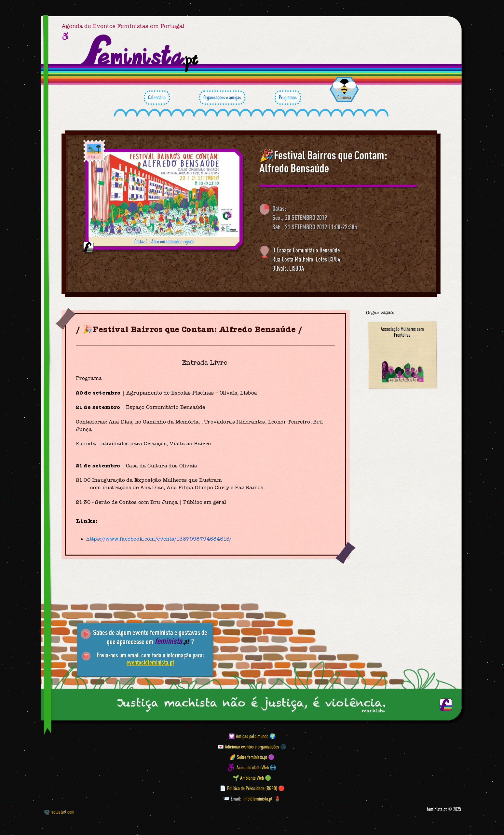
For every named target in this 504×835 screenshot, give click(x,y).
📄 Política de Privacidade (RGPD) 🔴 (252, 788)
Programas (288, 98)
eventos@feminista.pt (150, 662)
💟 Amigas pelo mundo (248, 736)
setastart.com (59, 812)
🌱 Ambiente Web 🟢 (252, 778)
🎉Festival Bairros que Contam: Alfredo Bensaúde (323, 162)
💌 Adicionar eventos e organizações (248, 747)
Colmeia (344, 97)
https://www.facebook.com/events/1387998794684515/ (159, 539)
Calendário (157, 98)
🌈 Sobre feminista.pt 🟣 (252, 757)
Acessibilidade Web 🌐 (256, 767)
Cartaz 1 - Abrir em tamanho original (164, 241)
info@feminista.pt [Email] (258, 799)
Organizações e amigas (222, 98)
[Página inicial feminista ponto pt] (140, 53)
